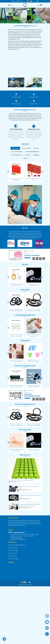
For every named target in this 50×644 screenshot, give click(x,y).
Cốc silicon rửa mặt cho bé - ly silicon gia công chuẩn (16, 285)
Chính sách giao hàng (13, 550)
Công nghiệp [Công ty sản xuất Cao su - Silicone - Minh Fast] (36, 155)
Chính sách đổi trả (12, 556)
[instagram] (34, 1)
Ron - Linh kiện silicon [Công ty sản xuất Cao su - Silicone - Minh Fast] (17, 152)
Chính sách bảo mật (13, 553)
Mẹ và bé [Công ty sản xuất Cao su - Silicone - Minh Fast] (36, 148)
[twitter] (28, 1)
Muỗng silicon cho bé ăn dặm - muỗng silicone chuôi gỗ (16, 361)
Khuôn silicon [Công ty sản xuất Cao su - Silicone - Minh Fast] (15, 148)
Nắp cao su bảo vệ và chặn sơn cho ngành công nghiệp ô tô (16, 310)
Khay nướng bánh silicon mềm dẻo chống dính (34, 179)
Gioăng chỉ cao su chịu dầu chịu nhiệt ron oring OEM (30, 496)
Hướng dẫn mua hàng (13, 559)
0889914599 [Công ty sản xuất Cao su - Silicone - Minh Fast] (19, 1)
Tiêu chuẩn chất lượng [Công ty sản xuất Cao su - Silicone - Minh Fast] (34, 129)
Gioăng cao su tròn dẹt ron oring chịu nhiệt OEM (29, 487)
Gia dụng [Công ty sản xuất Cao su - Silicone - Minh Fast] (28, 155)
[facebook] (25, 1)
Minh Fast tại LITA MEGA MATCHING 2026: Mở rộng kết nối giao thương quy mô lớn (30, 505)
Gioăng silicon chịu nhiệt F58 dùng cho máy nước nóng (34, 335)
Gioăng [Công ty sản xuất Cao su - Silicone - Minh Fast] (25, 158)
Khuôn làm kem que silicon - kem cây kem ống (16, 179)
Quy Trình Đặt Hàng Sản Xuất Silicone (17, 545)
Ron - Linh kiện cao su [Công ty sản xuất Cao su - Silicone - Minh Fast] (17, 155)
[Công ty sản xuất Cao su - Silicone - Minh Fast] (25, 5)
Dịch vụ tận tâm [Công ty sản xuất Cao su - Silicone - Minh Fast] (16, 129)
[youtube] (31, 1)
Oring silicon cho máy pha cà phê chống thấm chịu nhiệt (16, 386)
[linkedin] (37, 1)
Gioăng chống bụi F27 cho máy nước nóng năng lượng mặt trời (16, 335)
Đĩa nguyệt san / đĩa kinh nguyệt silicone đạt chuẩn (34, 450)
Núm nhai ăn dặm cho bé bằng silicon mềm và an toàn (34, 285)
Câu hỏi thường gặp (13, 548)
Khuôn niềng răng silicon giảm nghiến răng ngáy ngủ (16, 450)
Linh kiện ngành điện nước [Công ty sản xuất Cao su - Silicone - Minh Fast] (32, 152)
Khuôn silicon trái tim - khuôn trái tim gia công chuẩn (34, 361)
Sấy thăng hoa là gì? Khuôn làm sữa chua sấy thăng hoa (21, 480)
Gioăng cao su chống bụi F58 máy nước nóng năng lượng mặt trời (34, 310)
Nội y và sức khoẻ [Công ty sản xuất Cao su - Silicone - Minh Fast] (26, 148)
